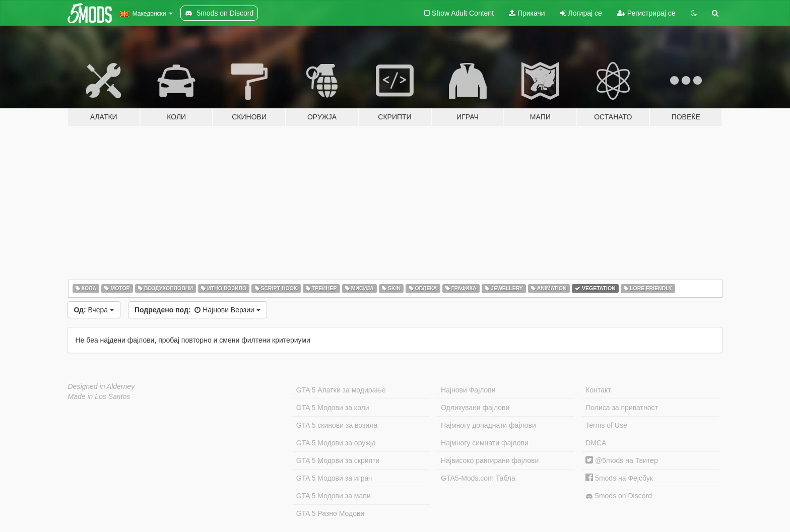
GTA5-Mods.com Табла (478, 478)
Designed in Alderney (102, 386)
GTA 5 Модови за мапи (334, 496)
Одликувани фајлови (475, 408)
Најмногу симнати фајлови (485, 443)
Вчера (94, 310)
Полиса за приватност (622, 408)
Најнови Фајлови (468, 390)
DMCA (596, 443)
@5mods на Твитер (621, 460)
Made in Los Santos (99, 396)
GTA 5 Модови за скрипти (338, 460)
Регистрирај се (646, 13)
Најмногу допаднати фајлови (488, 425)
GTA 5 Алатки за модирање (341, 390)
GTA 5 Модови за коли (333, 408)
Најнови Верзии (197, 310)
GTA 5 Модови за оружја (336, 443)
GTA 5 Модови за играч (334, 478)
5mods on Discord (619, 496)
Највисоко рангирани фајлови (490, 460)
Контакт (598, 390)
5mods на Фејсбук (619, 478)
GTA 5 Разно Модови (330, 513)
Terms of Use (606, 425)
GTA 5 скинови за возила (337, 425)
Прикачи (527, 13)
